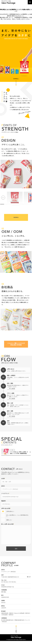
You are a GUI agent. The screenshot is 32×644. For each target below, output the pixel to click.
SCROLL (16, 79)
